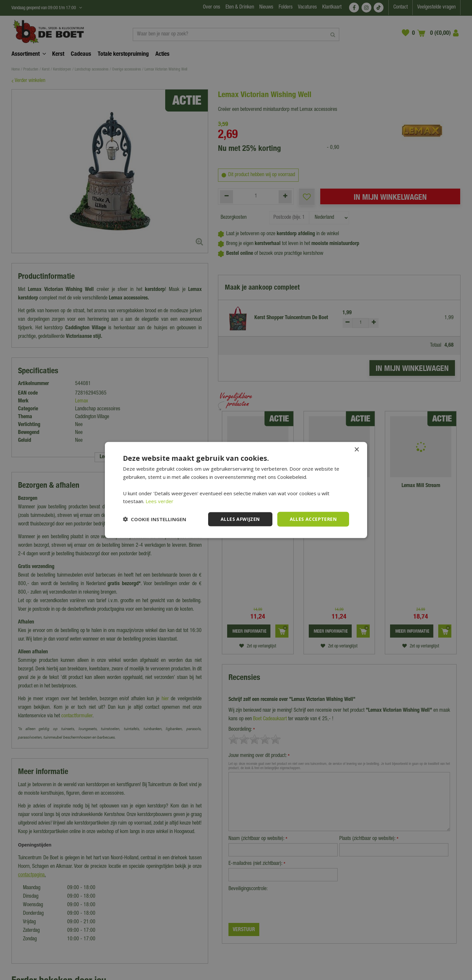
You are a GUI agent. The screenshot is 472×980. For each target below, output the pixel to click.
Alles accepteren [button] (313, 519)
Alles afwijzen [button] (240, 519)
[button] (155, 519)
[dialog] (236, 490)
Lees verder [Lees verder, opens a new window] (159, 501)
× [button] (356, 450)
